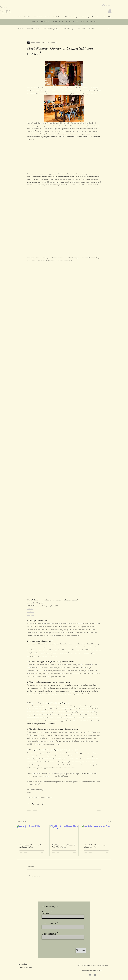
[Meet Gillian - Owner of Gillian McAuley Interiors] (32, 833)
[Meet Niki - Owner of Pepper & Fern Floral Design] (64, 833)
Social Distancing (67, 29)
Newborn (92, 29)
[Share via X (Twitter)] (33, 804)
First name (49, 923)
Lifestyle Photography (51, 29)
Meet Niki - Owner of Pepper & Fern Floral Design (64, 846)
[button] (110, 11)
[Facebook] (95, 975)
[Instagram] (90, 975)
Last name (49, 934)
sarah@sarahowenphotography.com (96, 965)
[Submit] (81, 951)
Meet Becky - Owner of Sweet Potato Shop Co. (95, 846)
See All (109, 821)
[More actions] (100, 42)
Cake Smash (81, 29)
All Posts (20, 29)
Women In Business (33, 29)
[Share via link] (43, 804)
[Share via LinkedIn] (38, 804)
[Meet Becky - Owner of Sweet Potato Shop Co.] (96, 833)
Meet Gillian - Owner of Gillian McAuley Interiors (31, 846)
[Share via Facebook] (28, 804)
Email (46, 913)
